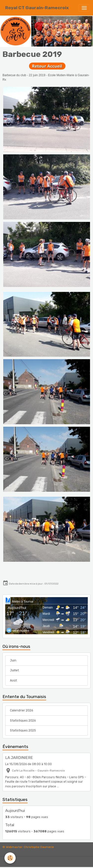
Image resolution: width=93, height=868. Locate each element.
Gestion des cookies (46, 862)
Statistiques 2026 (23, 721)
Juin (13, 660)
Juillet (14, 670)
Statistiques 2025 (23, 730)
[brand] (37, 8)
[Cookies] (10, 858)
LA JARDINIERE (19, 758)
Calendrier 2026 (21, 710)
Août (13, 680)
